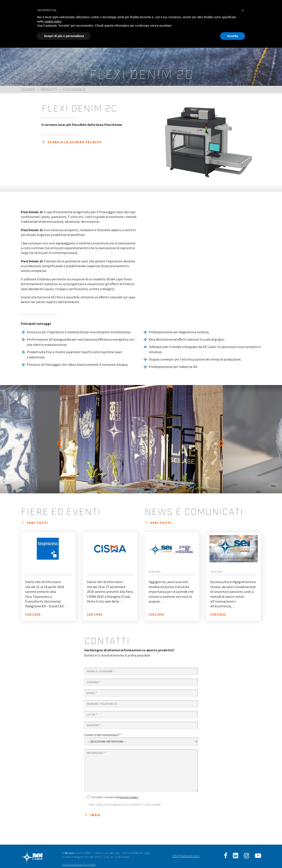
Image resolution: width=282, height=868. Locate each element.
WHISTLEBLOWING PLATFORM (79, 865)
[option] (141, 439)
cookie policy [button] (53, 21)
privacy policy (129, 797)
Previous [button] (60, 439)
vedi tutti (37, 523)
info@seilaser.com (186, 856)
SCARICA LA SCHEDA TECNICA (75, 142)
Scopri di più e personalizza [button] (64, 36)
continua (33, 614)
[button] (243, 10)
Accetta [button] (233, 36)
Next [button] (222, 439)
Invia (95, 815)
